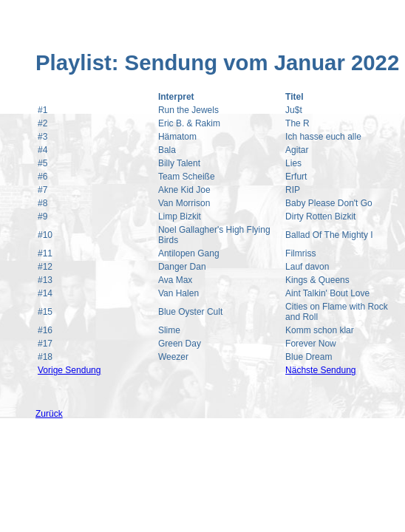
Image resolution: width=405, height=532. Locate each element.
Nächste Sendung (320, 370)
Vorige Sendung (69, 370)
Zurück (49, 414)
